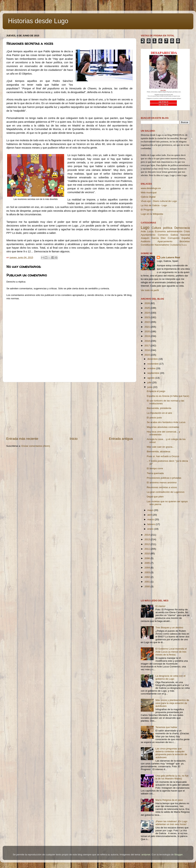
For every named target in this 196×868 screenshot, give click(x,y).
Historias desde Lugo (38, 21)
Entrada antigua (121, 439)
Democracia (182, 228)
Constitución (147, 245)
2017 (148, 346)
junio (150, 387)
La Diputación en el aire (159, 413)
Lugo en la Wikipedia (152, 214)
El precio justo (154, 418)
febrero (152, 524)
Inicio (74, 439)
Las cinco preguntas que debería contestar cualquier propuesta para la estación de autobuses (171, 753)
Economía (160, 231)
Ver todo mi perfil (150, 290)
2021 (148, 327)
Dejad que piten (155, 497)
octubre (152, 368)
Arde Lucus (147, 231)
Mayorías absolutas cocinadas (163, 427)
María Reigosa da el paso (169, 800)
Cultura (156, 228)
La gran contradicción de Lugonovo (166, 492)
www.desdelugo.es (151, 188)
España (186, 238)
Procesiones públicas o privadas (164, 478)
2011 (148, 549)
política (168, 228)
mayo (151, 510)
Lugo (145, 227)
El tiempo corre (155, 468)
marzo (151, 519)
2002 (148, 577)
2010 (148, 553)
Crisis (187, 231)
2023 (148, 317)
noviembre (153, 364)
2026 (148, 303)
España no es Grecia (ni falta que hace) (168, 396)
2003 (148, 572)
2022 (148, 322)
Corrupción (174, 238)
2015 (148, 355)
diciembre (153, 359)
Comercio (163, 235)
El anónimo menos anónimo (162, 483)
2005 (148, 563)
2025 (148, 308)
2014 (148, 535)
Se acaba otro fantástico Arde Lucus (166, 422)
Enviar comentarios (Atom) (36, 446)
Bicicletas (185, 241)
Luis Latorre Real (170, 257)
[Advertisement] (69, 409)
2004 (148, 568)
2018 (148, 341)
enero (151, 529)
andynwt (146, 855)
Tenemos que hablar (166, 727)
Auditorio (145, 241)
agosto (151, 378)
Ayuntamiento (148, 235)
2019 (148, 336)
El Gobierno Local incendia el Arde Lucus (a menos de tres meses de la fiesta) (171, 652)
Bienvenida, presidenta (159, 408)
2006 (148, 558)
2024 (148, 313)
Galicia (174, 235)
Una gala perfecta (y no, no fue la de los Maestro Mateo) (172, 777)
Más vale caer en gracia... (161, 447)
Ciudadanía (175, 245)
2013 (148, 539)
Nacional (185, 235)
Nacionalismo (162, 245)
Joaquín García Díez (153, 238)
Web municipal (149, 193)
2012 (148, 544)
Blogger (179, 855)
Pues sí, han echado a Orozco (163, 456)
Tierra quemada (155, 473)
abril (150, 515)
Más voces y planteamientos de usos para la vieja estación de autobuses (172, 703)
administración (175, 231)
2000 (148, 586)
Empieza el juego (156, 391)
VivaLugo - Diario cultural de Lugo (159, 201)
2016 (148, 350)
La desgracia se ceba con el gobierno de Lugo (170, 677)
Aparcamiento (165, 241)
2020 (148, 331)
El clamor (160, 606)
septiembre (154, 373)
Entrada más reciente (22, 439)
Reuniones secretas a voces (162, 487)
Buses (184, 245)
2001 (148, 582)
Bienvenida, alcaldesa (158, 451)
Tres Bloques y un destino (169, 628)
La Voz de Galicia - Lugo (154, 205)
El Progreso (147, 210)
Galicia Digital (148, 197)
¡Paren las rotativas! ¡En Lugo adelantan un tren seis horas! (171, 823)
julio (150, 382)
